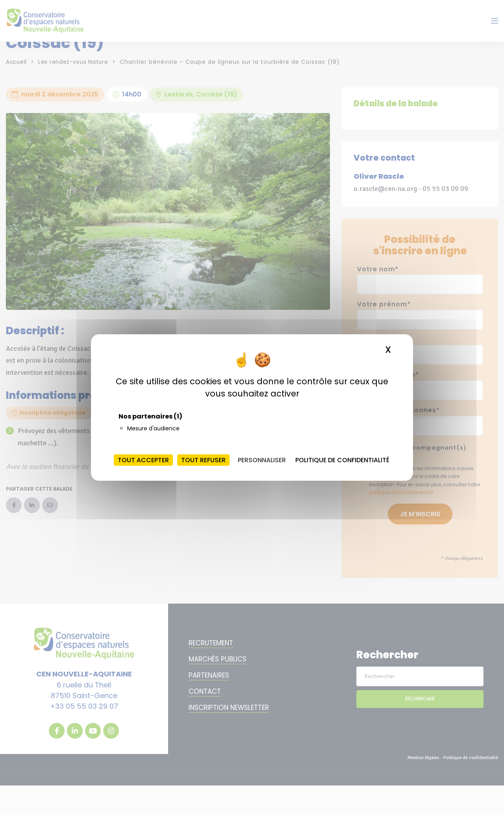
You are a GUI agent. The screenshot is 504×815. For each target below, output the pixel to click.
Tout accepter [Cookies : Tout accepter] (143, 460)
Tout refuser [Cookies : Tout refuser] (203, 460)
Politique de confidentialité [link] (342, 460)
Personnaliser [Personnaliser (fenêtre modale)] (262, 460)
